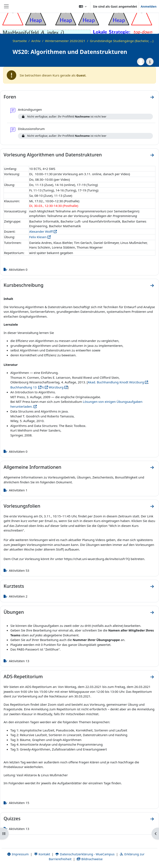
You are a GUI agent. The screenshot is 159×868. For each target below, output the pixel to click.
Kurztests (14, 586)
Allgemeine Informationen (32, 467)
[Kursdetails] (150, 62)
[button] (83, 6)
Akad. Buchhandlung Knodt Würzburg (116, 382)
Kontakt (42, 854)
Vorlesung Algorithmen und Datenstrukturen (53, 155)
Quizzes (12, 818)
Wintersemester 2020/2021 (65, 41)
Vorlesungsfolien (22, 506)
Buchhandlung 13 (24, 387)
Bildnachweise (90, 859)
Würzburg (56, 387)
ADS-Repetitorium (23, 676)
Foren (10, 97)
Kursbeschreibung (24, 285)
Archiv (36, 41)
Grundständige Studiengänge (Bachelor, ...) (122, 41)
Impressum (18, 854)
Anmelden (149, 6)
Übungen (14, 612)
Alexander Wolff (41, 231)
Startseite (20, 41)
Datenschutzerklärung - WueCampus (85, 854)
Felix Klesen (38, 237)
